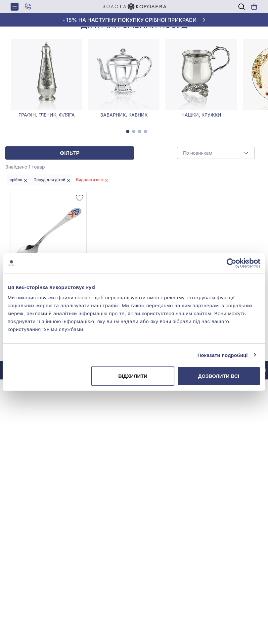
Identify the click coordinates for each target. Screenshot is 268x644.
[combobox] (216, 179)
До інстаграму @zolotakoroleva (72, 396)
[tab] (128, 158)
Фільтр (70, 179)
